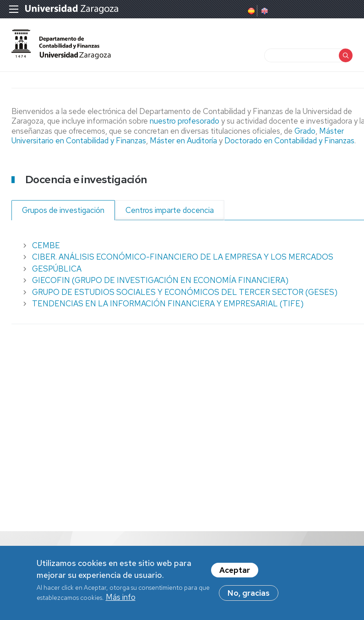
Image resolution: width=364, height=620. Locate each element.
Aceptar (235, 572)
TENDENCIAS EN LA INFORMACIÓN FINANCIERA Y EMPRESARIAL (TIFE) (168, 304)
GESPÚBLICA (57, 269)
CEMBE (46, 245)
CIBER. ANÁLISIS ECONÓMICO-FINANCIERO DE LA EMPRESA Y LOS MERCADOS (183, 257)
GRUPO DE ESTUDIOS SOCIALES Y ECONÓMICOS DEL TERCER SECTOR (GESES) (185, 292)
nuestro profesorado (185, 121)
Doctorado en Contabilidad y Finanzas (288, 141)
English (264, 11)
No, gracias (249, 595)
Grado (305, 131)
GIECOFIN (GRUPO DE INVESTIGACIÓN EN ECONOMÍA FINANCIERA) (160, 280)
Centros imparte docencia (170, 210)
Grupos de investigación (63, 210)
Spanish (250, 11)
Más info (121, 599)
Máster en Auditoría (183, 141)
